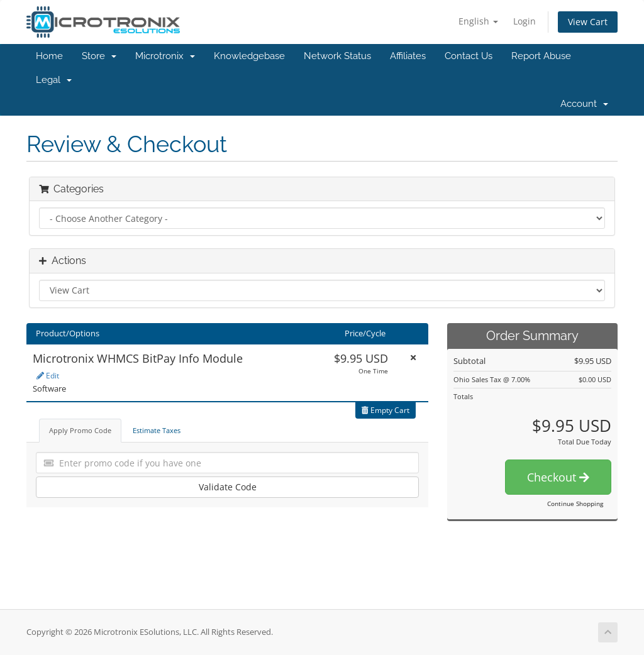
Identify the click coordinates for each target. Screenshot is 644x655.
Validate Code (228, 487)
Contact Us (469, 56)
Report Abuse (541, 56)
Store (99, 56)
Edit (48, 376)
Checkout (558, 477)
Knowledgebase (249, 56)
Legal (54, 80)
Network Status (337, 56)
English (478, 21)
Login (525, 21)
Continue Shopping (575, 504)
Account (584, 104)
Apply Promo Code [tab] (80, 430)
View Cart (588, 22)
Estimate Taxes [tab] (157, 430)
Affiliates (408, 56)
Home (49, 56)
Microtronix (165, 56)
